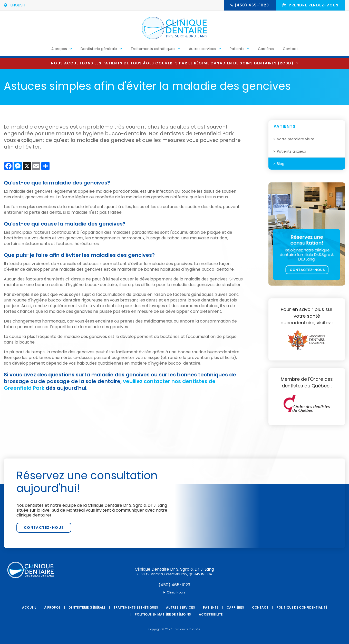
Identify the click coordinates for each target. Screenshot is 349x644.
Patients (237, 50)
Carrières (266, 50)
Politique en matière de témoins (163, 614)
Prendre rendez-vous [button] (313, 5)
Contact (290, 50)
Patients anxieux (292, 151)
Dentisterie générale (99, 50)
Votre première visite (296, 139)
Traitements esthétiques (153, 50)
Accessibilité (211, 614)
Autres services (202, 50)
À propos (59, 50)
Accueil (29, 607)
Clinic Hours (176, 592)
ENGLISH (14, 5)
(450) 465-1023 (252, 5)
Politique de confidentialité (302, 607)
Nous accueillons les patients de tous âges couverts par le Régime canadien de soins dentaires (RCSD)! (173, 63)
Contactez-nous (44, 528)
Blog (281, 164)
